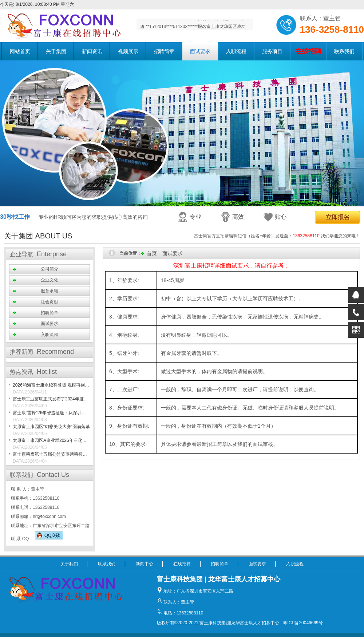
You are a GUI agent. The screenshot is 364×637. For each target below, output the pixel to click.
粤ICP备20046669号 (303, 623)
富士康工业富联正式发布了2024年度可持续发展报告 (64, 399)
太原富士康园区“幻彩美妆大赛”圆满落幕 (51, 427)
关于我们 (69, 564)
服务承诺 (50, 291)
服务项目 (272, 51)
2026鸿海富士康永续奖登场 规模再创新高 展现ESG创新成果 (72, 385)
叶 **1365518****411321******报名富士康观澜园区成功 (193, 24)
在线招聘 (182, 564)
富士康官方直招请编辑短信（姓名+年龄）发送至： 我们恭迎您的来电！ (277, 236)
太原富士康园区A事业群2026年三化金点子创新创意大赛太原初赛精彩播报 (85, 440)
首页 (152, 253)
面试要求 (200, 51)
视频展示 (128, 51)
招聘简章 (164, 51)
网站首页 (20, 51)
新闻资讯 (92, 51)
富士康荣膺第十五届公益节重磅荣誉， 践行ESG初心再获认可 (73, 454)
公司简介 (50, 269)
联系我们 (344, 51)
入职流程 (236, 51)
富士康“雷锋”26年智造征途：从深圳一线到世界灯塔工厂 (67, 413)
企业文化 (50, 280)
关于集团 (56, 51)
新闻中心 (145, 564)
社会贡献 (50, 302)
